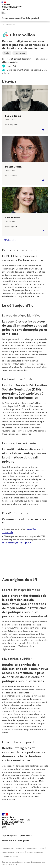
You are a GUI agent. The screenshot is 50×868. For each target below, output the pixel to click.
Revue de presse (8, 852)
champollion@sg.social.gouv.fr (17, 543)
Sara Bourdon (13, 217)
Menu (47, 3)
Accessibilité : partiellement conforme (30, 848)
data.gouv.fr (23, 841)
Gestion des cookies (10, 856)
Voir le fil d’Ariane (9, 25)
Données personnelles (35, 852)
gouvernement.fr (27, 835)
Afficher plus (10, 240)
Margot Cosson (13, 167)
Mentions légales (8, 848)
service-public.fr (9, 841)
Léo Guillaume (13, 116)
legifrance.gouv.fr (10, 835)
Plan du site (20, 852)
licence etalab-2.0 (9, 864)
